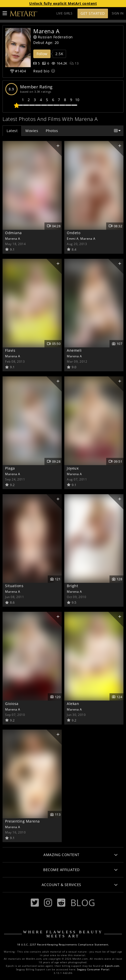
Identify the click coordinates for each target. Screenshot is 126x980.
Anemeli (74, 350)
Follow (42, 54)
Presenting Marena (22, 821)
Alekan (73, 704)
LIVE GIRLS (64, 13)
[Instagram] (48, 903)
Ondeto (74, 233)
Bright (72, 586)
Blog (83, 903)
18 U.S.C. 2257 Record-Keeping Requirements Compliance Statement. (63, 945)
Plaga (10, 468)
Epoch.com (112, 966)
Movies (32, 131)
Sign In (118, 13)
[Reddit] (61, 903)
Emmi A (73, 238)
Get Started (93, 13)
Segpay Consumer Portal (93, 969)
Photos (52, 131)
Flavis (10, 350)
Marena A (13, 238)
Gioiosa (12, 704)
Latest (12, 131)
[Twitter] (35, 903)
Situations (14, 586)
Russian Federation (53, 37)
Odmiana (13, 233)
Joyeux (73, 468)
